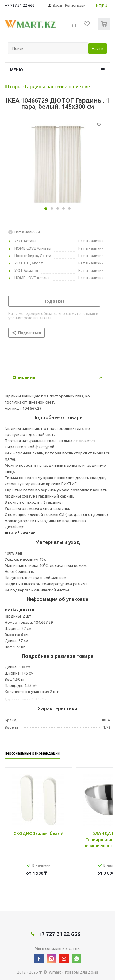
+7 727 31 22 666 (19, 5)
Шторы (13, 87)
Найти (98, 48)
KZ (99, 6)
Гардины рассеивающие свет (59, 87)
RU (105, 6)
